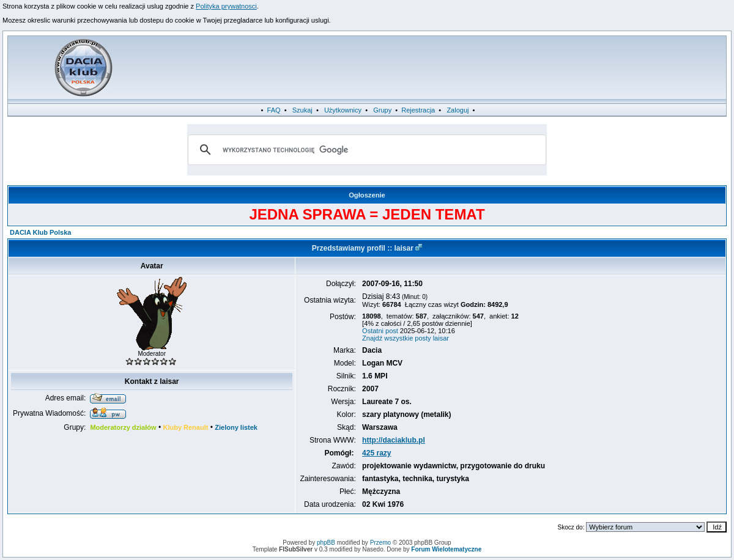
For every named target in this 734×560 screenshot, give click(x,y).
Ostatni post (380, 331)
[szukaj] (365, 150)
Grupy (382, 110)
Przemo (380, 543)
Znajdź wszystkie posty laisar (406, 338)
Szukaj (302, 110)
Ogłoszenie (367, 195)
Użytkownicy (343, 110)
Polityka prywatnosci (226, 6)
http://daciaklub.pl (394, 440)
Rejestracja (418, 110)
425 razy (376, 453)
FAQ (274, 110)
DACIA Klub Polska (40, 232)
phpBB (326, 543)
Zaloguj (458, 110)
